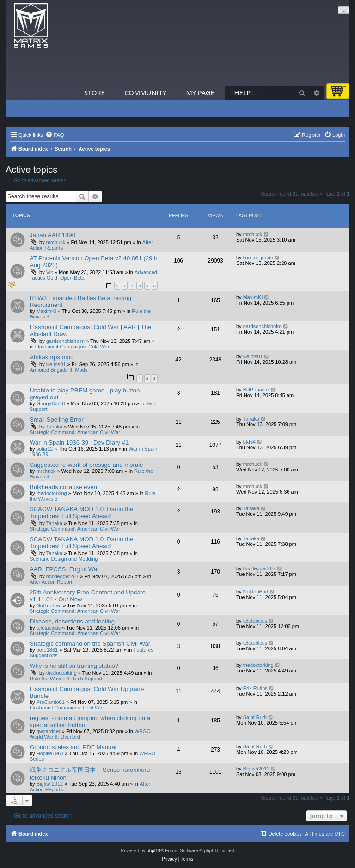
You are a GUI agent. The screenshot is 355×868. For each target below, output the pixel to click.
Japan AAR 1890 (52, 235)
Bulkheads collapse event (64, 487)
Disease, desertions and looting (72, 621)
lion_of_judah (258, 257)
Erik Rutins (255, 688)
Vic (50, 272)
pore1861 (47, 650)
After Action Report (51, 582)
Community (145, 92)
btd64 (250, 442)
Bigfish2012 (50, 784)
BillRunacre (256, 390)
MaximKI (46, 311)
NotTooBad (49, 605)
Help (243, 92)
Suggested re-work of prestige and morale (86, 465)
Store (95, 92)
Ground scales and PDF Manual (73, 747)
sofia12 (45, 449)
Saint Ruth (255, 717)
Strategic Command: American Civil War (75, 432)
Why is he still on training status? (74, 666)
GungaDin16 (51, 403)
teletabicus (49, 628)
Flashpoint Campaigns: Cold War (72, 347)
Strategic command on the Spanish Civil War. (91, 644)
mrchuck (56, 242)
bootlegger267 (62, 576)
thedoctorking (52, 493)
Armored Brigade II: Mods (58, 370)
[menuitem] (55, 135)
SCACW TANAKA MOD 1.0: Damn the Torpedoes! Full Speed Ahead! (82, 513)
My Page (200, 92)
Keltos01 (56, 364)
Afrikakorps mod (52, 357)
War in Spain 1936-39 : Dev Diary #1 (79, 443)
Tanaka (54, 427)
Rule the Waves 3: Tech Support (66, 679)
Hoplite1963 (50, 753)
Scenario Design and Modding (64, 559)
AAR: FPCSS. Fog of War (64, 569)
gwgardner (49, 731)
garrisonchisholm (65, 341)
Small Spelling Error (57, 419)
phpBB (153, 851)
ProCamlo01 (51, 702)
